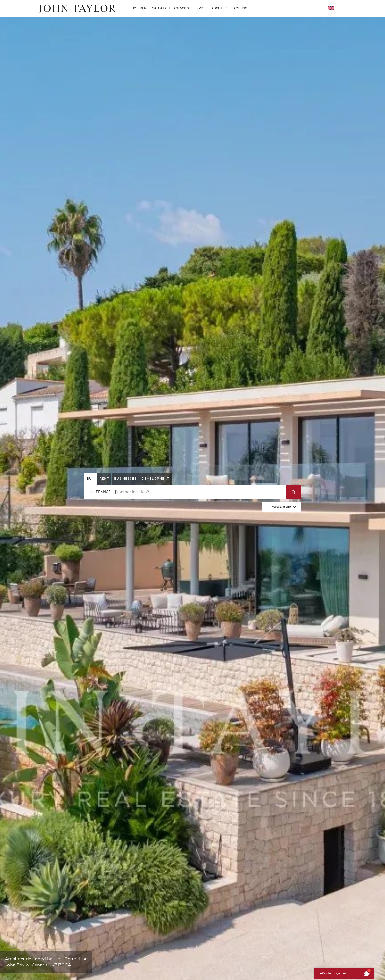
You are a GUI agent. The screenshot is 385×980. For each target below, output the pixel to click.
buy (91, 479)
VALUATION (161, 8)
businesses (125, 479)
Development (156, 479)
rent (104, 479)
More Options (281, 507)
